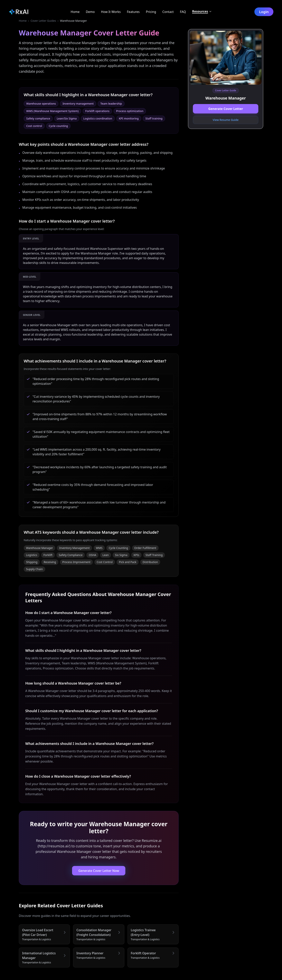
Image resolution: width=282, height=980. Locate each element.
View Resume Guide (226, 120)
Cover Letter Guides (43, 21)
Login (264, 12)
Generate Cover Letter (226, 109)
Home (23, 21)
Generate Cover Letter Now (99, 871)
